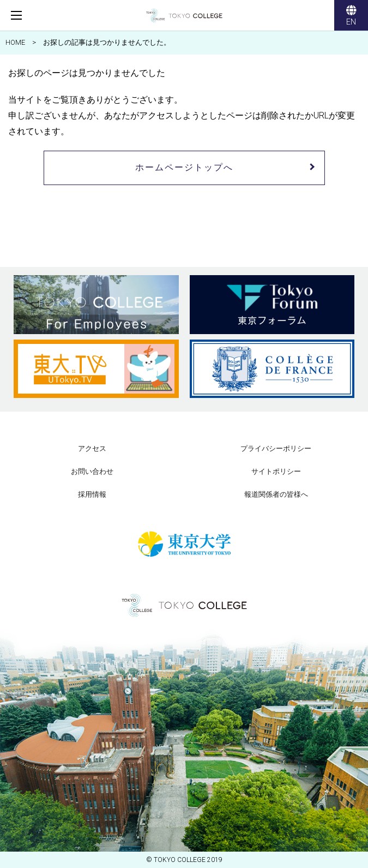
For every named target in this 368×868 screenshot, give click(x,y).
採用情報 (92, 494)
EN (351, 17)
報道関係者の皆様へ (276, 494)
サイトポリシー (276, 471)
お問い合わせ (92, 471)
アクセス (92, 448)
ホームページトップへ (184, 167)
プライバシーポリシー (276, 448)
